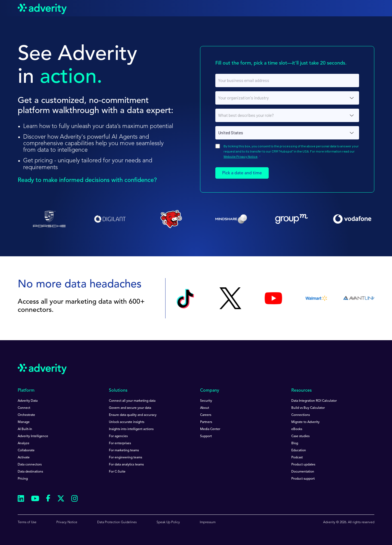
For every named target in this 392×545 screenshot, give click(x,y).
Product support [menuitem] (303, 479)
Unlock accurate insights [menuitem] (127, 422)
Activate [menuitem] (24, 458)
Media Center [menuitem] (210, 429)
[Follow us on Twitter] (61, 499)
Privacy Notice (67, 522)
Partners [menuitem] (206, 422)
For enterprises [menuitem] (120, 443)
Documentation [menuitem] (303, 472)
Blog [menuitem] (295, 443)
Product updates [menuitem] (303, 465)
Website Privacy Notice (241, 156)
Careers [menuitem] (206, 415)
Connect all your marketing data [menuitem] (132, 401)
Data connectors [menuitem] (30, 465)
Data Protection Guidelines (117, 522)
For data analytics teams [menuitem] (126, 465)
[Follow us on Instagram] (75, 499)
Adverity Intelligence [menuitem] (33, 436)
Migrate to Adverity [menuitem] (305, 422)
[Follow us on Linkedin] (21, 499)
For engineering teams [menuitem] (125, 458)
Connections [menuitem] (301, 415)
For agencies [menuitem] (118, 436)
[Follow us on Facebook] (48, 499)
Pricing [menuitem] (23, 479)
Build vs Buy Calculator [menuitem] (308, 408)
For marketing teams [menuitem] (124, 450)
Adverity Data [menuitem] (28, 401)
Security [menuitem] (206, 401)
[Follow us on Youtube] (35, 499)
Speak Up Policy (168, 522)
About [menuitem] (205, 408)
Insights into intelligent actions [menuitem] (131, 429)
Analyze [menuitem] (24, 443)
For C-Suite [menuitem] (117, 472)
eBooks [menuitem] (297, 429)
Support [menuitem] (206, 436)
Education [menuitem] (299, 450)
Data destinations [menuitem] (30, 472)
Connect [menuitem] (24, 408)
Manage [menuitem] (24, 422)
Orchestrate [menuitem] (26, 415)
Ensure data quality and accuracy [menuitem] (133, 415)
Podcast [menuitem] (297, 458)
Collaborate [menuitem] (26, 450)
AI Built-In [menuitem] (25, 429)
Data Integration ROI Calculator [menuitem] (314, 401)
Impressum (208, 522)
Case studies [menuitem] (300, 436)
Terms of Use (27, 522)
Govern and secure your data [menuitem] (130, 408)
